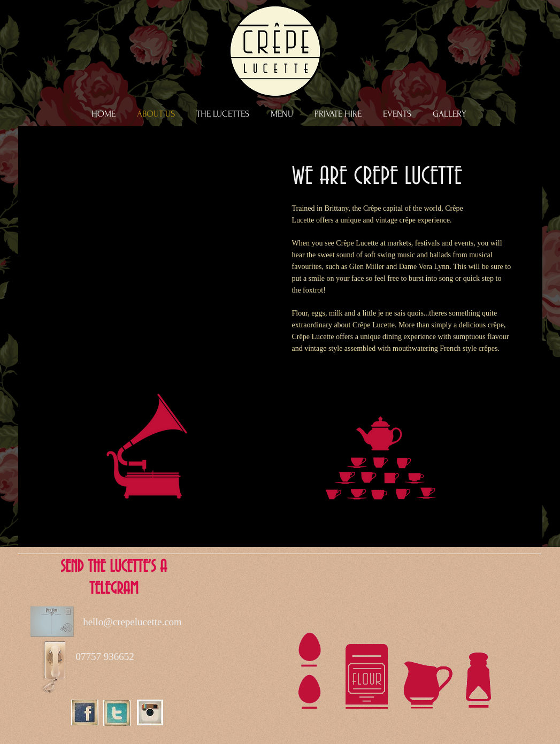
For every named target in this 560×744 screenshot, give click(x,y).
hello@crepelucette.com (132, 622)
